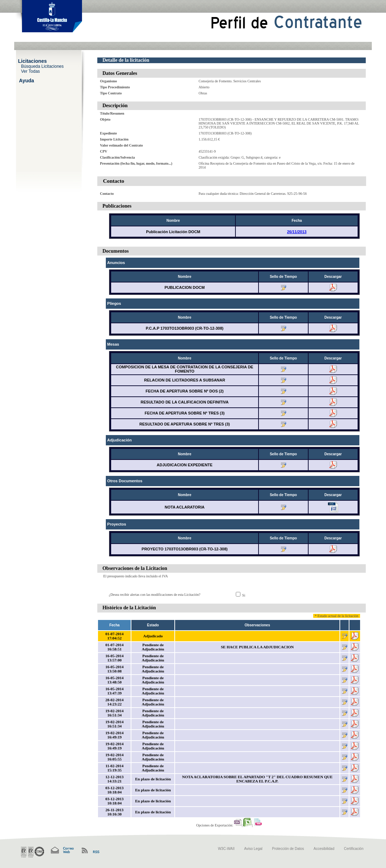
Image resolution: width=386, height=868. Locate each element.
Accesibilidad (324, 849)
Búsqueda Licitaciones (42, 66)
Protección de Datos (288, 849)
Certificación (354, 849)
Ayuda (27, 80)
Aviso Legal (254, 849)
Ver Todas (30, 71)
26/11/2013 (297, 232)
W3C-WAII (226, 849)
